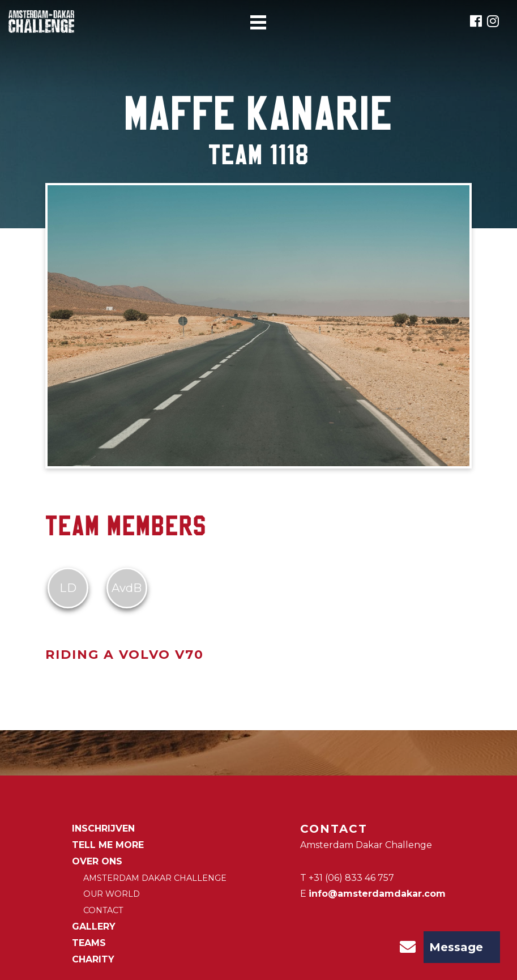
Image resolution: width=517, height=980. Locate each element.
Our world (112, 894)
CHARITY (93, 959)
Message (437, 947)
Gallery (94, 926)
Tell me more (108, 845)
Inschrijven (103, 828)
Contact (103, 910)
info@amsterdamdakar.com (377, 894)
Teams (89, 943)
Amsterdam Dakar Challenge (155, 878)
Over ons (97, 861)
